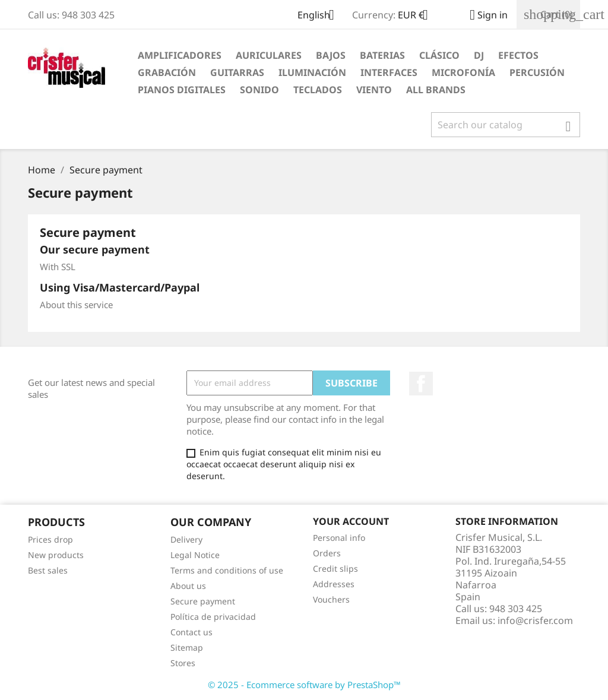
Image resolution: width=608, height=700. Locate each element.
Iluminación (312, 72)
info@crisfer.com (535, 620)
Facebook (421, 384)
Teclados (318, 90)
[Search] (506, 125)
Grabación (167, 72)
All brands (436, 90)
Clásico (439, 55)
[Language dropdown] (320, 16)
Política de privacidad (213, 617)
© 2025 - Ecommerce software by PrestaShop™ (304, 685)
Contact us (191, 632)
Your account (351, 521)
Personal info (339, 538)
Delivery (186, 539)
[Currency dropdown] (417, 16)
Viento (374, 90)
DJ (479, 55)
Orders (327, 553)
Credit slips (335, 568)
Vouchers (331, 599)
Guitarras (237, 72)
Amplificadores (180, 55)
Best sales (48, 570)
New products (56, 555)
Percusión (537, 72)
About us (188, 586)
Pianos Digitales (182, 90)
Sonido (259, 90)
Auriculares (269, 55)
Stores (183, 663)
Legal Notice (195, 555)
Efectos (518, 55)
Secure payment (203, 601)
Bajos (331, 55)
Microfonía (463, 72)
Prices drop (50, 539)
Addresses (334, 584)
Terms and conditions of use (227, 570)
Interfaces (389, 72)
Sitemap (187, 647)
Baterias (382, 55)
